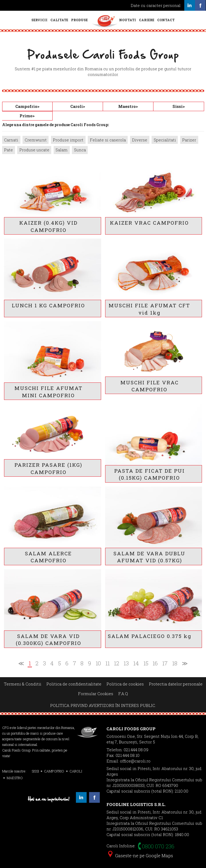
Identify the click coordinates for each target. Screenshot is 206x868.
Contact (166, 20)
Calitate (59, 20)
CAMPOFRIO (54, 771)
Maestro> (128, 106)
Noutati (128, 20)
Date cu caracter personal (156, 5)
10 (98, 663)
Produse (79, 20)
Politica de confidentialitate (74, 684)
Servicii (39, 20)
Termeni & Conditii (23, 684)
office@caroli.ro (135, 761)
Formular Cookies (96, 694)
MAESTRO (15, 778)
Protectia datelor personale (176, 684)
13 (126, 663)
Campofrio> (27, 106)
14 (136, 663)
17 (165, 663)
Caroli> (78, 106)
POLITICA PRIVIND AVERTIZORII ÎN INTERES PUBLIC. (103, 705)
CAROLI (76, 771)
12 (117, 663)
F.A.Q (123, 694)
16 (155, 663)
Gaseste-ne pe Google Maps (141, 856)
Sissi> (179, 106)
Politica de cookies (125, 684)
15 (146, 663)
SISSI (35, 771)
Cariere (147, 20)
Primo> (27, 116)
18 (175, 663)
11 (108, 663)
